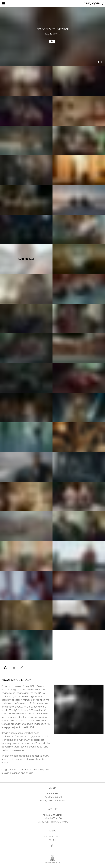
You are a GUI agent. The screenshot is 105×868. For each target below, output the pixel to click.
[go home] (93, 4)
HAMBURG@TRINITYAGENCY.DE (52, 822)
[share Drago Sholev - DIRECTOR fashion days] (98, 62)
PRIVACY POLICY (53, 836)
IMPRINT (52, 840)
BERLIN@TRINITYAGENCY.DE (53, 800)
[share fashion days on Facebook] (102, 63)
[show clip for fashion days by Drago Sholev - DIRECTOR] (52, 37)
